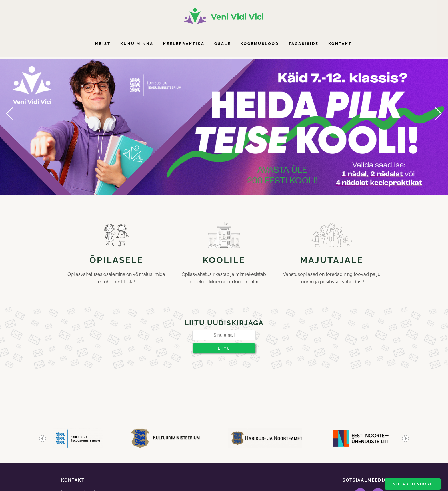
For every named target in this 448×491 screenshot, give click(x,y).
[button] (10, 114)
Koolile (224, 260)
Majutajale (332, 260)
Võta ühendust (413, 484)
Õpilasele (116, 260)
